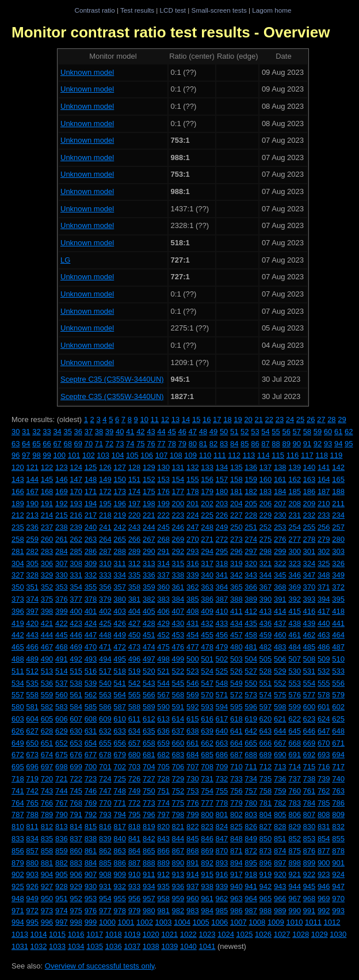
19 (238, 419)
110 (205, 455)
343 (251, 575)
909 (120, 874)
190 (32, 504)
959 (178, 899)
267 (149, 539)
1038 (151, 946)
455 (207, 635)
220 (135, 515)
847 (222, 839)
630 (76, 731)
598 (280, 707)
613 (163, 719)
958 (163, 899)
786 (338, 803)
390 (266, 599)
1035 (95, 946)
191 (47, 504)
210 (324, 504)
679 (120, 755)
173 (120, 491)
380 (120, 599)
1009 (276, 922)
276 (280, 539)
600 (310, 707)
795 (135, 814)
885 (105, 863)
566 (149, 695)
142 (338, 467)
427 (135, 623)
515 (76, 671)
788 (32, 814)
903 (32, 874)
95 (349, 444)
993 (338, 911)
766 (47, 803)
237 (47, 527)
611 (135, 719)
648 (338, 731)
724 (105, 779)
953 (91, 899)
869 (207, 851)
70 (89, 444)
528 (266, 671)
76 (151, 444)
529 (280, 671)
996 (47, 922)
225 (207, 515)
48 (203, 432)
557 (18, 695)
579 (338, 695)
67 (57, 444)
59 (318, 432)
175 (149, 491)
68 (67, 444)
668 (295, 743)
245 (163, 527)
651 (47, 743)
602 (338, 707)
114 (263, 455)
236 (32, 527)
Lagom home (272, 10)
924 (338, 874)
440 (324, 623)
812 (47, 827)
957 (149, 899)
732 (222, 779)
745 (76, 791)
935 (163, 886)
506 (280, 659)
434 (236, 623)
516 (91, 671)
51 (234, 432)
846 (207, 839)
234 (338, 515)
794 (120, 814)
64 (26, 444)
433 (222, 623)
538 (76, 683)
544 (163, 683)
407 (178, 611)
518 (120, 671)
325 (324, 563)
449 (120, 635)
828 (280, 827)
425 (105, 623)
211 (338, 504)
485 (310, 647)
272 (222, 539)
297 (251, 551)
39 (109, 432)
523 (193, 671)
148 (91, 479)
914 (193, 874)
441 (338, 623)
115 (278, 455)
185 (295, 491)
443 (32, 635)
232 (310, 515)
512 (32, 671)
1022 (188, 934)
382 (149, 599)
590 (163, 707)
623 (310, 719)
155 (193, 479)
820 (163, 827)
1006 (219, 922)
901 (338, 863)
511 (18, 671)
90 (297, 444)
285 (76, 551)
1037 (132, 946)
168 (47, 491)
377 (76, 599)
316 (193, 563)
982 (178, 911)
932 (120, 886)
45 (171, 432)
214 (47, 515)
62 (349, 432)
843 (163, 839)
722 (76, 779)
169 (62, 491)
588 (135, 707)
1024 (226, 934)
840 (120, 839)
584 (76, 707)
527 (251, 671)
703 (135, 767)
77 (161, 444)
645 (295, 731)
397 (32, 611)
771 (120, 803)
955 (120, 899)
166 (18, 491)
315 (178, 563)
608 (91, 719)
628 (47, 731)
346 (295, 575)
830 (310, 827)
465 (18, 647)
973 (47, 911)
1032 (39, 946)
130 (163, 467)
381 (135, 599)
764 (18, 803)
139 (295, 467)
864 (135, 851)
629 (62, 731)
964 (251, 899)
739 (324, 779)
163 (310, 479)
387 (222, 599)
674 (47, 755)
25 (300, 419)
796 (149, 814)
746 (91, 791)
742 (32, 791)
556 (338, 683)
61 (338, 432)
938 (207, 886)
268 (163, 539)
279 (324, 539)
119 (337, 455)
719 (32, 779)
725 (120, 779)
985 (222, 911)
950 (47, 899)
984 (207, 911)
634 (135, 731)
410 (222, 611)
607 (76, 719)
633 (120, 731)
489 (32, 659)
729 (178, 779)
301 (310, 551)
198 (149, 504)
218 (105, 515)
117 (307, 455)
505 (266, 659)
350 (18, 587)
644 (280, 731)
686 (222, 755)
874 (280, 851)
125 (91, 467)
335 (135, 575)
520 (149, 671)
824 (222, 827)
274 (251, 539)
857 (32, 851)
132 (193, 467)
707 (193, 767)
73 (120, 444)
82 (213, 444)
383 (163, 599)
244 (149, 527)
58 (307, 432)
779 (236, 803)
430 (178, 623)
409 (207, 611)
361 (178, 587)
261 (62, 539)
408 (193, 611)
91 (307, 444)
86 (255, 444)
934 (149, 886)
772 (135, 803)
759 (280, 791)
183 (266, 491)
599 (295, 707)
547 (207, 683)
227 (236, 515)
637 (178, 731)
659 (163, 743)
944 (295, 886)
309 (91, 563)
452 (163, 635)
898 (295, 863)
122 (47, 467)
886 (120, 863)
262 (76, 539)
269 (178, 539)
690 (280, 755)
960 (193, 899)
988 (266, 911)
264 (105, 539)
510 (338, 659)
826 (251, 827)
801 (222, 814)
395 (338, 599)
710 (236, 767)
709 (222, 767)
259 (32, 539)
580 (18, 707)
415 (295, 611)
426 (120, 623)
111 (220, 455)
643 (266, 731)
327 (18, 575)
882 (62, 863)
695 (18, 767)
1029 (320, 934)
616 (207, 719)
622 (295, 719)
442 (18, 635)
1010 (294, 922)
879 (18, 863)
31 (26, 432)
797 (163, 814)
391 (280, 599)
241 (105, 527)
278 (310, 539)
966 (280, 899)
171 (91, 491)
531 (310, 671)
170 (76, 491)
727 (149, 779)
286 (91, 551)
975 (76, 911)
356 (105, 587)
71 (99, 444)
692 (310, 755)
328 (32, 575)
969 (324, 899)
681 (149, 755)
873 (266, 851)
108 (176, 455)
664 (236, 743)
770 (105, 803)
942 (266, 886)
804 (266, 814)
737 (295, 779)
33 (47, 432)
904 (47, 874)
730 (193, 779)
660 (178, 743)
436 (266, 623)
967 (295, 899)
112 (234, 455)
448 (105, 635)
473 (135, 647)
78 (171, 444)
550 (251, 683)
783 (295, 803)
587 (120, 707)
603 (18, 719)
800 (207, 814)
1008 (257, 922)
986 (236, 911)
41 (130, 432)
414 (280, 611)
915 (207, 874)
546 (193, 683)
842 (149, 839)
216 (76, 515)
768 (76, 803)
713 (280, 767)
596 (251, 707)
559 (47, 695)
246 (178, 527)
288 (120, 551)
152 (149, 479)
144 (32, 479)
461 (295, 635)
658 (149, 743)
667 (280, 743)
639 (207, 731)
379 (105, 599)
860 (76, 851)
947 (338, 886)
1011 (313, 922)
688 (251, 755)
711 (251, 767)
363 (207, 587)
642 (251, 731)
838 (91, 839)
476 (178, 647)
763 (338, 791)
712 (266, 767)
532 (324, 671)
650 (32, 743)
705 (163, 767)
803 (251, 814)
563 (105, 695)
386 (207, 599)
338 (178, 575)
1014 (39, 934)
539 (91, 683)
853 (310, 839)
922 (310, 874)
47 (193, 432)
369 (295, 587)
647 (324, 731)
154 (178, 479)
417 (324, 611)
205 (251, 504)
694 (338, 755)
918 (251, 874)
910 (135, 874)
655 (105, 743)
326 (338, 563)
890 (178, 863)
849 (251, 839)
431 (193, 623)
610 (120, 719)
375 (47, 599)
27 (321, 419)
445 (62, 635)
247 (193, 527)
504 (251, 659)
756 (236, 791)
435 (251, 623)
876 (310, 851)
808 (324, 814)
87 (265, 444)
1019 (132, 934)
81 (203, 444)
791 (76, 814)
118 (322, 455)
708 (207, 767)
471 (105, 647)
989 (280, 911)
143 (18, 479)
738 (310, 779)
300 (295, 551)
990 (295, 911)
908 (105, 874)
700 (91, 767)
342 (236, 575)
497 (149, 659)
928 (62, 886)
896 (266, 863)
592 (193, 707)
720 (47, 779)
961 (207, 899)
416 (310, 611)
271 (207, 539)
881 (47, 863)
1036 (114, 946)
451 (149, 635)
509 (324, 659)
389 (251, 599)
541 (120, 683)
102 (89, 455)
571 (222, 695)
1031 (20, 946)
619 (251, 719)
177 (178, 491)
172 (105, 491)
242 (120, 527)
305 (32, 563)
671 (338, 743)
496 (135, 659)
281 (18, 551)
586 (105, 707)
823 (207, 827)
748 (120, 791)
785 (324, 803)
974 (62, 911)
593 (207, 707)
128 (135, 467)
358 (135, 587)
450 (135, 635)
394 (324, 599)
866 (163, 851)
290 (149, 551)
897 (280, 863)
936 (178, 886)
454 (193, 635)
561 (76, 695)
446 (76, 635)
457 (236, 635)
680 (135, 755)
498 (163, 659)
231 (295, 515)
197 (135, 504)
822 (193, 827)
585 (91, 707)
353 (62, 587)
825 (236, 827)
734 (251, 779)
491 (62, 659)
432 (207, 623)
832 (338, 827)
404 (135, 611)
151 (135, 479)
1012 (332, 922)
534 (18, 683)
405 (149, 611)
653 (76, 743)
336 (149, 575)
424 (91, 623)
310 (105, 563)
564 (120, 695)
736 (280, 779)
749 (135, 791)
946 (324, 886)
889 (163, 863)
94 (338, 444)
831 (324, 827)
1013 (20, 934)
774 (163, 803)
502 (222, 659)
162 (295, 479)
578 (324, 695)
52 (245, 432)
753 (193, 791)
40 (120, 432)
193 (76, 504)
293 (193, 551)
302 (324, 551)
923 (324, 874)
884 (91, 863)
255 (310, 527)
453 (178, 635)
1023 (207, 934)
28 (331, 419)
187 (324, 491)
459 (266, 635)
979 (135, 911)
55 (276, 432)
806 (295, 814)
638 (193, 731)
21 (258, 419)
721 (62, 779)
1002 (145, 922)
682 (163, 755)
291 (163, 551)
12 (165, 419)
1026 (263, 934)
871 (236, 851)
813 (62, 827)
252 (266, 527)
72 (109, 444)
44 (161, 432)
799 (193, 814)
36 (78, 432)
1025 (245, 934)
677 (91, 755)
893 (222, 863)
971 (18, 911)
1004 (182, 922)
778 (222, 803)
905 (62, 874)
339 (193, 575)
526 (236, 671)
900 (324, 863)
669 (310, 743)
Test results (137, 10)
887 (135, 863)
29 (342, 419)
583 (62, 707)
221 (149, 515)
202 (207, 504)
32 (36, 432)
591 (178, 707)
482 (266, 647)
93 (328, 444)
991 (310, 911)
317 (207, 563)
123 (62, 467)
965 (266, 899)
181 (236, 491)
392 (295, 599)
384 (178, 599)
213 (32, 515)
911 (149, 874)
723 (91, 779)
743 (47, 791)
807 (310, 814)
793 (105, 814)
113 (249, 455)
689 (266, 755)
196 (120, 504)
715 (310, 767)
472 (120, 647)
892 (207, 863)
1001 (126, 922)
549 (236, 683)
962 (222, 899)
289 (135, 551)
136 (251, 467)
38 (99, 432)
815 (91, 827)
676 (76, 755)
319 (236, 563)
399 (62, 611)
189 (18, 504)
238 (62, 527)
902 (18, 874)
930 (91, 886)
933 (135, 886)
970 (338, 899)
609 (105, 719)
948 (18, 899)
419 (18, 623)
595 (236, 707)
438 (295, 623)
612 (149, 719)
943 (280, 886)
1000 (107, 922)
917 (236, 874)
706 (178, 767)
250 (236, 527)
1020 (151, 934)
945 (310, 886)
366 (251, 587)
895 (251, 863)
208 (295, 504)
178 (193, 491)
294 (207, 551)
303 (338, 551)
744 (62, 791)
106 (147, 455)
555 (324, 683)
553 (295, 683)
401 (91, 611)
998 (76, 922)
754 (207, 791)
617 (222, 719)
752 (178, 791)
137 (266, 467)
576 (295, 695)
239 (76, 527)
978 (120, 911)
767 (62, 803)
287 (105, 551)
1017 (95, 934)
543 (149, 683)
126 (105, 467)
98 (36, 455)
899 (310, 863)
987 (251, 911)
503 (236, 659)
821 (178, 827)
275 (266, 539)
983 (193, 911)
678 (105, 755)
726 (135, 779)
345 (280, 575)
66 (47, 444)
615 (193, 719)
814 (76, 827)
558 (32, 695)
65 (36, 444)
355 (91, 587)
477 (193, 647)
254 (295, 527)
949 (32, 899)
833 (18, 839)
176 (163, 491)
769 (91, 803)
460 (280, 635)
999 (91, 922)
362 (193, 587)
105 (132, 455)
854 (324, 839)
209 (310, 504)
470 (91, 647)
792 (91, 814)
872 (251, 851)
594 (222, 707)
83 (224, 444)
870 (222, 851)
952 (76, 899)
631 (91, 731)
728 (163, 779)
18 (227, 419)
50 (224, 432)
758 (266, 791)
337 (163, 575)
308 (76, 563)
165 (338, 479)
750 (149, 791)
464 (338, 635)
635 (149, 731)
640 (222, 731)
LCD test (173, 10)
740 (338, 779)
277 (295, 539)
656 (120, 743)
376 (62, 599)
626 (18, 731)
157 (222, 479)
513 (47, 671)
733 (236, 779)
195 (105, 504)
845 (193, 839)
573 (251, 695)
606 (62, 719)
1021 (169, 934)
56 (286, 432)
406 (163, 611)
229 (266, 515)
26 (311, 419)
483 (280, 647)
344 (266, 575)
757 (251, 791)
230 (280, 515)
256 (324, 527)
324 (310, 563)
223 (178, 515)
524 (207, 671)
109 (190, 455)
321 (266, 563)
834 (32, 839)
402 (105, 611)
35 (67, 432)
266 (135, 539)
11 (155, 419)
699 (76, 767)
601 (324, 707)
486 (324, 647)
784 (310, 803)
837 (76, 839)
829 (295, 827)
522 (178, 671)
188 (338, 491)
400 (76, 611)
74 (130, 444)
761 (310, 791)
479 (222, 647)
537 (62, 683)
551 (266, 683)
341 (222, 575)
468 (62, 647)
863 (120, 851)
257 (338, 527)
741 (18, 791)
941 (251, 886)
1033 (57, 946)
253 (280, 527)
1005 (201, 922)
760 (295, 791)
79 (182, 444)
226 (222, 515)
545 (178, 683)
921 (295, 874)
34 (57, 432)
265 (120, 539)
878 (338, 851)
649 (18, 743)
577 (310, 695)
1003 (164, 922)
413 (266, 611)
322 (280, 563)
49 (213, 432)
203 (222, 504)
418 (338, 611)
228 (251, 515)
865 (149, 851)
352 (47, 587)
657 (135, 743)
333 (105, 575)
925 (18, 886)
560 (62, 695)
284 (62, 551)
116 (293, 455)
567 (163, 695)
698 (62, 767)
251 (251, 527)
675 (62, 755)
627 (32, 731)
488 (18, 659)
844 (178, 839)
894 (236, 863)
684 (193, 755)
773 (149, 803)
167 (32, 491)
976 (91, 911)
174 (135, 491)
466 (32, 647)
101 (74, 455)
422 (62, 623)
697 (47, 767)
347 (310, 575)
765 (32, 803)
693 (324, 755)
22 (269, 419)
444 (47, 635)
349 (338, 575)
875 (295, 851)
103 (103, 455)
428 (149, 623)
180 (222, 491)
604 (32, 719)
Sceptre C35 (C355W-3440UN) (112, 379)
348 (324, 575)
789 (47, 814)
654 (91, 743)
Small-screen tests (219, 10)
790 (62, 814)
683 (178, 755)
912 (163, 874)
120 (18, 467)
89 (286, 444)
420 (32, 623)
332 (91, 575)
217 (91, 515)
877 (324, 851)
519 (135, 671)
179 (207, 491)
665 (251, 743)
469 (76, 647)
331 (76, 575)
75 (140, 444)
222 (163, 515)
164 (324, 479)
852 (295, 839)
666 (266, 743)
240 (91, 527)
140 (310, 467)
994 (18, 922)
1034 (76, 946)
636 (163, 731)
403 (120, 611)
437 (280, 623)
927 (47, 886)
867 (178, 851)
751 (163, 791)
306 (47, 563)
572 (236, 695)
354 (76, 587)
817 (120, 827)
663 (222, 743)
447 (91, 635)
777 (207, 803)
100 (59, 455)
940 (236, 886)
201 (193, 504)
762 (324, 791)
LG (65, 260)
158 (236, 479)
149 (105, 479)
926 (32, 886)
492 (76, 659)
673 (32, 755)
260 (47, 539)
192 (62, 504)
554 (310, 683)
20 (248, 419)
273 (236, 539)
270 (193, 539)
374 (32, 599)
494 (105, 659)
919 (266, 874)
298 (266, 551)
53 (255, 432)
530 (295, 671)
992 (324, 911)
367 (266, 587)
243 (135, 527)
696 (32, 767)
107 (162, 455)
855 (338, 839)
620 (266, 719)
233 (324, 515)
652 (62, 743)
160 (266, 479)
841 (135, 839)
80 (193, 444)
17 (217, 419)
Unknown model (87, 72)
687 (236, 755)
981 (163, 911)
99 (47, 455)
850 (266, 839)
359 (149, 587)
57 (297, 432)
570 (207, 695)
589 (149, 707)
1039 (169, 946)
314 (163, 563)
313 (149, 563)
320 (251, 563)
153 (163, 479)
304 (18, 563)
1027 (282, 934)
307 (62, 563)
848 (236, 839)
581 (32, 707)
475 (163, 647)
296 (236, 551)
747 (105, 791)
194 (91, 504)
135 (236, 467)
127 (120, 467)
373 (18, 599)
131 (178, 467)
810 (18, 827)
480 (236, 647)
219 (120, 515)
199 (163, 504)
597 (266, 707)
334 (120, 575)
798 (178, 814)
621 (280, 719)
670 (324, 743)
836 (62, 839)
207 (280, 504)
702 (120, 767)
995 (32, 922)
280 (338, 539)
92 (318, 444)
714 (295, 767)
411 (236, 611)
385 (193, 599)
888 (149, 863)
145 (47, 479)
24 (290, 419)
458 (251, 635)
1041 (207, 946)
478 (207, 647)
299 (280, 551)
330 (62, 575)
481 (251, 647)
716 (324, 767)
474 (149, 647)
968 (310, 899)
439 (310, 623)
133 (207, 467)
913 (178, 874)
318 (222, 563)
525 (222, 671)
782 (280, 803)
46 (182, 432)
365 (236, 587)
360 (163, 587)
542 (135, 683)
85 (245, 444)
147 (76, 479)
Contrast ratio (94, 10)
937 (193, 886)
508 (310, 659)
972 (32, 911)
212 (18, 515)
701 (105, 767)
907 (91, 874)
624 (324, 719)
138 (280, 467)
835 (47, 839)
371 (324, 587)
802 (236, 814)
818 (135, 827)
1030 (338, 934)
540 (105, 683)
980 (149, 911)
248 (207, 527)
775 (178, 803)
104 (118, 455)
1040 (188, 946)
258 (18, 539)
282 (32, 551)
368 (280, 587)
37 (89, 432)
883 (76, 863)
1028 (301, 934)
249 (222, 527)
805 (280, 814)
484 (295, 647)
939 (222, 886)
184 (280, 491)
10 (144, 419)
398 (47, 611)
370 (310, 587)
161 (280, 479)
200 (178, 504)
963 (236, 899)
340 (207, 575)
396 (18, 611)
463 (324, 635)
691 (295, 755)
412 (251, 611)
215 (62, 515)
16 (207, 419)
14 (186, 419)
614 (178, 719)
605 (47, 719)
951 (62, 899)
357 (120, 587)
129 (149, 467)
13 (175, 419)
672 (18, 755)
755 (222, 791)
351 (32, 587)
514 (62, 671)
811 (32, 827)
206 (266, 504)
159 (251, 479)
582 (47, 707)
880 (32, 863)
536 (47, 683)
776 (193, 803)
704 (149, 767)
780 (251, 803)
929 (76, 886)
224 (193, 515)
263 (91, 539)
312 (135, 563)
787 (18, 814)
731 (207, 779)
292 (178, 551)
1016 (76, 934)
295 (222, 551)
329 (47, 575)
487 (338, 647)
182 (251, 491)
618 (236, 719)
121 (32, 467)
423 (76, 623)
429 (163, 623)
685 (207, 755)
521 (163, 671)
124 (76, 467)
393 (310, 599)
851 (280, 839)
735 (266, 779)
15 (196, 419)
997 (62, 922)
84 (234, 444)
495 (120, 659)
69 (78, 444)
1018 (114, 934)
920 (280, 874)
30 (16, 432)
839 (105, 839)
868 (193, 851)
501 (207, 659)
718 (18, 779)
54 (265, 432)
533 (338, 671)
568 (178, 695)
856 (18, 851)
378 (91, 599)
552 (280, 683)
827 (266, 827)
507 (295, 659)
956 (135, 899)
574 (266, 695)
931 (105, 886)
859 (62, 851)
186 (310, 491)
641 (236, 731)
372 (338, 587)
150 (120, 479)
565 (135, 695)
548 (222, 683)
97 (26, 455)
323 (295, 563)
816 (105, 827)
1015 (57, 934)
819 (149, 827)
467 (47, 647)
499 (178, 659)
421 (47, 623)
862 (105, 851)
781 (266, 803)
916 (222, 874)
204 (236, 504)
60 (328, 432)
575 (280, 695)
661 (193, 743)
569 (193, 695)
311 (120, 563)
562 (91, 695)
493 (91, 659)
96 (16, 455)
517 (105, 671)
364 (222, 587)
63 (16, 444)
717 (338, 767)
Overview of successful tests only (100, 966)
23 (280, 419)
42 (140, 432)
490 (47, 659)
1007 (238, 922)
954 (105, 899)
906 (76, 874)
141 (324, 467)
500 (193, 659)
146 (62, 479)
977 (105, 911)
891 (193, 863)
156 (207, 479)
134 (222, 467)
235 (18, 527)
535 (32, 683)
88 (276, 444)
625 (338, 719)
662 (207, 743)
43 (151, 432)
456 (222, 635)
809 (338, 814)
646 (310, 731)
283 (47, 551)
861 (91, 851)
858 (47, 851)
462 (310, 635)
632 (105, 731)
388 (236, 599)
